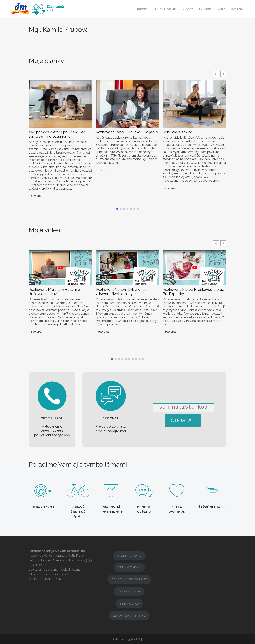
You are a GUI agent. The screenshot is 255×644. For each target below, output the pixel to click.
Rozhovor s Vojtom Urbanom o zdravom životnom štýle (121, 292)
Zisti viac (36, 196)
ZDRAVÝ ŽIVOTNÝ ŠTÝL (129, 616)
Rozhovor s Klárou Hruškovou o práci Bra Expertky (194, 292)
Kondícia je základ (178, 132)
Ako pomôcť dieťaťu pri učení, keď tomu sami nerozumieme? (57, 134)
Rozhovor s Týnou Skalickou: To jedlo (127, 132)
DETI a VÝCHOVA (129, 567)
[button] (223, 74)
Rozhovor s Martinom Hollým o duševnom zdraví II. (54, 292)
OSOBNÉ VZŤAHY (129, 556)
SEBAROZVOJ (129, 604)
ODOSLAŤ (183, 420)
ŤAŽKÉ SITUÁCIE (129, 591)
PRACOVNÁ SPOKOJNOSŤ (129, 579)
